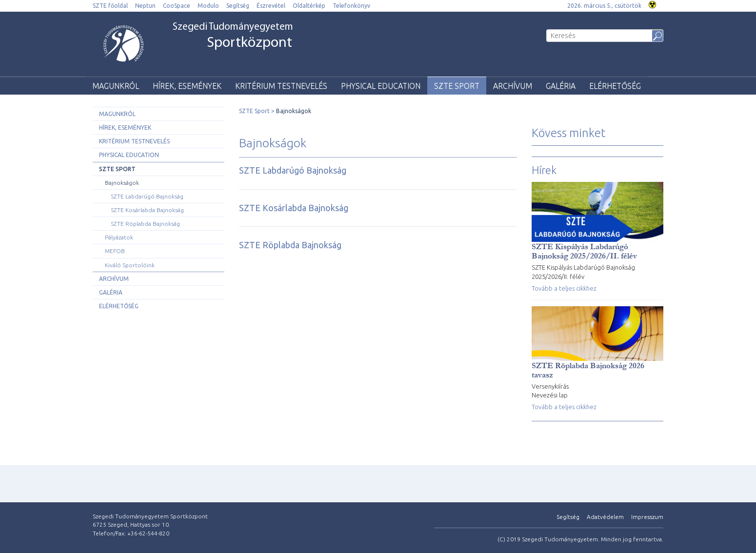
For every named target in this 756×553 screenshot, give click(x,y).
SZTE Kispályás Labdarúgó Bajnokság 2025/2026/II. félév (584, 251)
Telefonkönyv (351, 6)
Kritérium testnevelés (281, 86)
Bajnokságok (122, 183)
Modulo (208, 6)
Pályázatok (119, 237)
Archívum (513, 86)
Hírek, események (187, 86)
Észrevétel (271, 6)
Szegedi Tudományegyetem (233, 37)
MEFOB (115, 251)
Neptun (145, 6)
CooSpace (177, 6)
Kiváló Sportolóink (130, 265)
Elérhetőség (615, 86)
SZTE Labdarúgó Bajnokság (147, 196)
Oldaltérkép (309, 6)
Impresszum (647, 517)
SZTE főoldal (110, 6)
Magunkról (116, 86)
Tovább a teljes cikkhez (564, 288)
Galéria (561, 86)
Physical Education (381, 86)
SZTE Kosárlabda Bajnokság (147, 210)
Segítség (238, 6)
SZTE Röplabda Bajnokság (145, 224)
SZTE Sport (457, 86)
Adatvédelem (605, 517)
